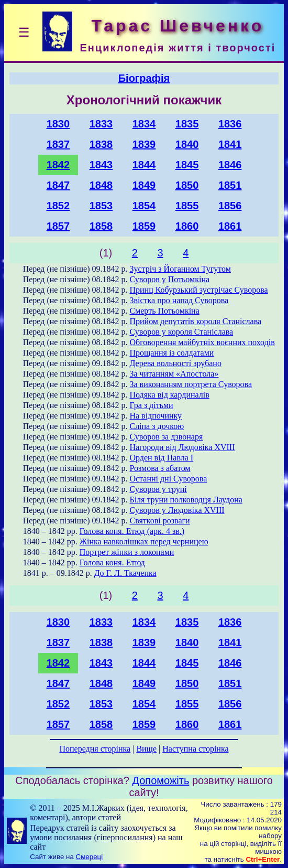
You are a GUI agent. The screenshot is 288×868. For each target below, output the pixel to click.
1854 (144, 206)
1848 (101, 185)
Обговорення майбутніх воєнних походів (202, 342)
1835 (187, 124)
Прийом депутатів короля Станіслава (195, 321)
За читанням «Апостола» (174, 374)
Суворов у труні (158, 489)
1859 (144, 226)
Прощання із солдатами (171, 353)
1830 (58, 124)
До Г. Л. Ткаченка (125, 573)
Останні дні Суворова (168, 479)
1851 (230, 185)
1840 (187, 144)
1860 (187, 226)
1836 (230, 124)
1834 (144, 124)
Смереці (90, 857)
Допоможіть (160, 780)
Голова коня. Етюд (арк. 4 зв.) (132, 531)
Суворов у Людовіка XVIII (177, 510)
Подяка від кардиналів (169, 395)
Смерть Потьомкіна (164, 311)
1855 (187, 206)
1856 (230, 206)
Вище (146, 749)
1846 (230, 165)
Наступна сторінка (195, 749)
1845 (187, 165)
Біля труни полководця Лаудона (186, 500)
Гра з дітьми (151, 405)
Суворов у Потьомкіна (169, 279)
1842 (58, 165)
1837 (58, 144)
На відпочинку (156, 416)
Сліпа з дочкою (157, 426)
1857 (58, 226)
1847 (58, 185)
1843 (101, 165)
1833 (101, 124)
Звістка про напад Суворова (179, 300)
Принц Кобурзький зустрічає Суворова (198, 290)
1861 (230, 226)
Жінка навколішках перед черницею (144, 542)
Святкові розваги (159, 521)
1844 (144, 165)
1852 (58, 206)
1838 (101, 144)
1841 (230, 144)
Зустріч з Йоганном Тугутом (180, 269)
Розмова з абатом (160, 468)
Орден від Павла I (161, 458)
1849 (144, 185)
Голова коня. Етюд (112, 562)
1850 (187, 185)
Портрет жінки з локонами (127, 552)
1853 (101, 206)
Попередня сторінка (95, 749)
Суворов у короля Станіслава (181, 332)
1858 (101, 226)
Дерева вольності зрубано (175, 363)
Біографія (144, 78)
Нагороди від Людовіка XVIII (182, 447)
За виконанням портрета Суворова (191, 384)
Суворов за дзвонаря (166, 437)
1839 (144, 144)
